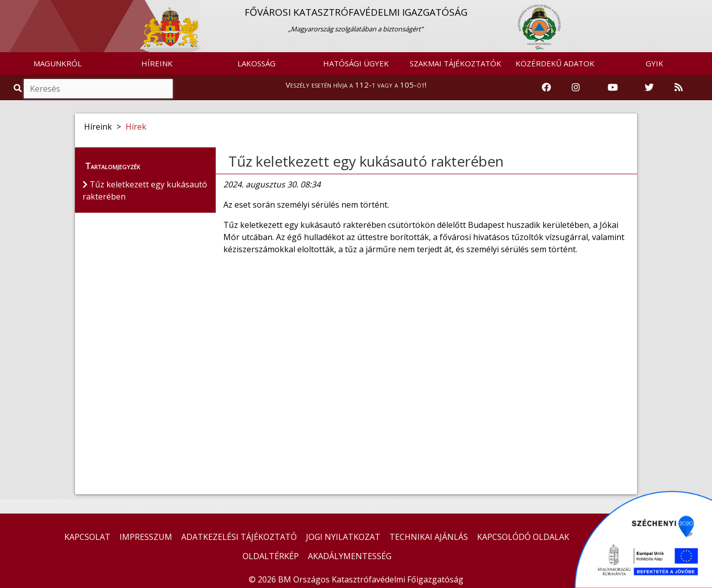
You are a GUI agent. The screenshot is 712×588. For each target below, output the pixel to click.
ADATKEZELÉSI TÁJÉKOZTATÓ (239, 537)
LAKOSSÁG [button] (256, 63)
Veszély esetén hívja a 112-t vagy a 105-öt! (356, 85)
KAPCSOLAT (87, 537)
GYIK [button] (655, 63)
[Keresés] (98, 89)
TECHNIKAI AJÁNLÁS (429, 537)
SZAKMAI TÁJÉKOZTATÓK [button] (456, 63)
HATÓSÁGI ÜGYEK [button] (356, 63)
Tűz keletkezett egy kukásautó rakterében (366, 161)
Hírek (136, 127)
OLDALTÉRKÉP (271, 556)
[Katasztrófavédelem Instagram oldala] (576, 88)
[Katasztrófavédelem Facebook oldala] (546, 88)
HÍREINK (157, 63)
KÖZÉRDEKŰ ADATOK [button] (555, 63)
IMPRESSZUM (146, 537)
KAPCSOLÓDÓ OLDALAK (523, 537)
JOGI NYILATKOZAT (343, 537)
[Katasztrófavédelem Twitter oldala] (649, 88)
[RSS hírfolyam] (679, 88)
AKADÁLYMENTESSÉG (350, 556)
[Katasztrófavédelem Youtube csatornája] (613, 88)
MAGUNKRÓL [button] (57, 63)
